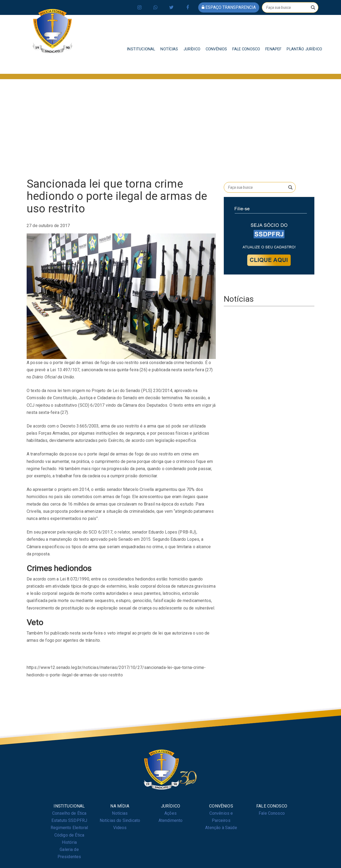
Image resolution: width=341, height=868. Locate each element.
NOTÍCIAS (169, 49)
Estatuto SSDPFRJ (69, 820)
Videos (120, 828)
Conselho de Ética (69, 813)
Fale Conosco (272, 813)
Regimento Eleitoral (69, 828)
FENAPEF (273, 49)
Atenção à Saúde (221, 828)
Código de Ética (69, 835)
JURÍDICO (192, 49)
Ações (170, 813)
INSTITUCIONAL (141, 49)
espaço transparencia (229, 7)
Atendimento (171, 820)
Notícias (120, 813)
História (69, 842)
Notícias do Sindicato (120, 820)
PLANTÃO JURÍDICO (304, 49)
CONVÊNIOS (216, 49)
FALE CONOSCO (246, 49)
